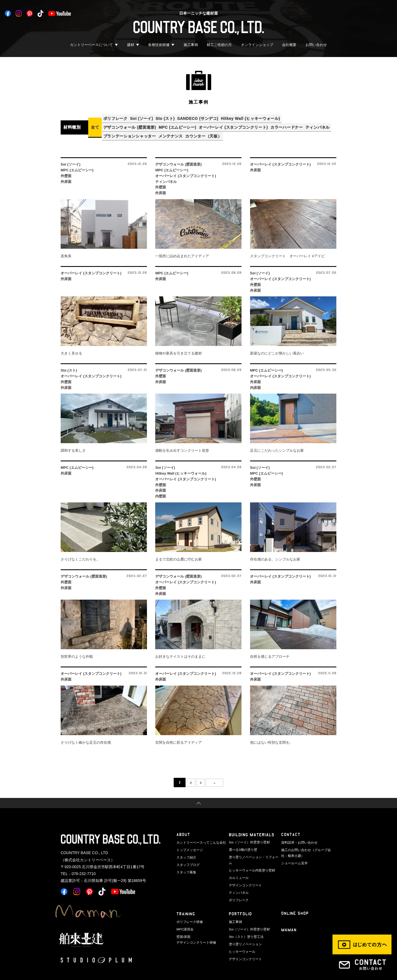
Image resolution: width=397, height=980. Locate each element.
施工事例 (191, 45)
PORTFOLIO (241, 901)
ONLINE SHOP (295, 901)
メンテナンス (205, 132)
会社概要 (289, 45)
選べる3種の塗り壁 (242, 845)
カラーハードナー (297, 125)
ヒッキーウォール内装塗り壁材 (250, 859)
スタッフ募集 (186, 866)
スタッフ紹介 (186, 852)
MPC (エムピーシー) (182, 125)
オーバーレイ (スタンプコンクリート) (241, 125)
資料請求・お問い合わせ (298, 838)
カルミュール (238, 866)
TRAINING (186, 901)
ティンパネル (117, 132)
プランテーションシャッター (161, 132)
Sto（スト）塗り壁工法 (245, 922)
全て (95, 125)
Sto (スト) (173, 118)
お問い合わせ (316, 45)
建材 (131, 45)
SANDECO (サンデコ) (208, 118)
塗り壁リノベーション (244, 929)
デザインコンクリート (244, 873)
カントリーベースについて (92, 45)
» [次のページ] (218, 778)
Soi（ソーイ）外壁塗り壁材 (248, 838)
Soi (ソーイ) (146, 118)
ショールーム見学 (293, 857)
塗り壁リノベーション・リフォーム (253, 852)
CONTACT (291, 831)
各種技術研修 (159, 45)
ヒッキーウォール (241, 936)
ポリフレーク (117, 118)
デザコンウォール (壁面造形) (131, 125)
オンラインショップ (257, 45)
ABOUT (183, 831)
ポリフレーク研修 (189, 908)
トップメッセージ (189, 845)
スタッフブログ (187, 859)
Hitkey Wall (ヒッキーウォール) (264, 118)
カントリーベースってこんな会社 (199, 838)
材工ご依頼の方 (219, 45)
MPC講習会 (184, 915)
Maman (289, 918)
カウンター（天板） (241, 132)
